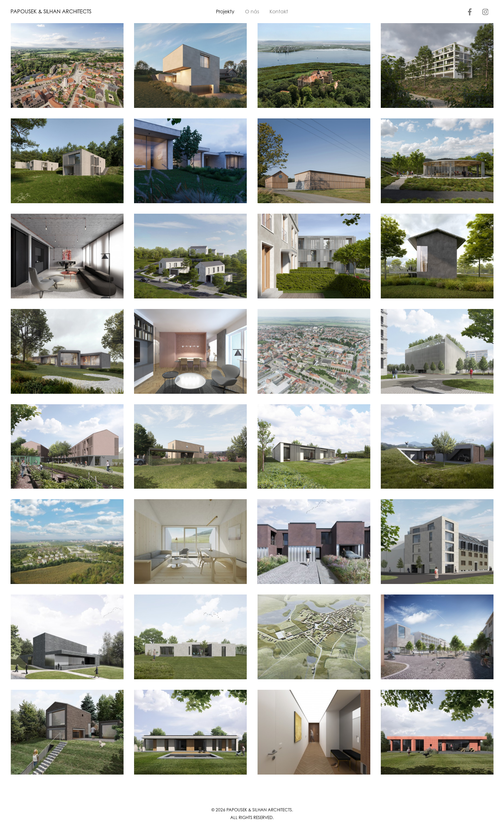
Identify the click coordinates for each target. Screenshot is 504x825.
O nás (252, 11)
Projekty (225, 11)
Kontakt (279, 11)
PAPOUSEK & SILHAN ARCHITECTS (51, 11)
